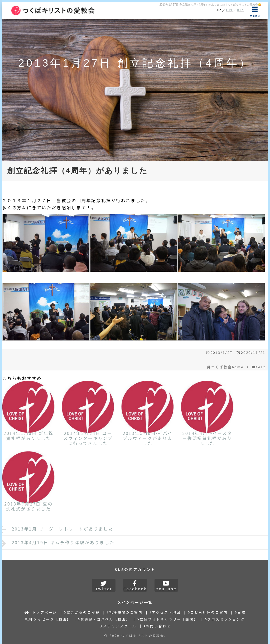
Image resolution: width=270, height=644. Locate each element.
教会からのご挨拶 (82, 612)
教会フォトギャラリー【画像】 (168, 619)
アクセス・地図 (165, 612)
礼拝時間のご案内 (125, 612)
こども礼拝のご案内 (208, 612)
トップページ (41, 612)
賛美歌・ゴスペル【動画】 (104, 619)
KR (240, 10)
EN (229, 10)
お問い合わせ (157, 626)
